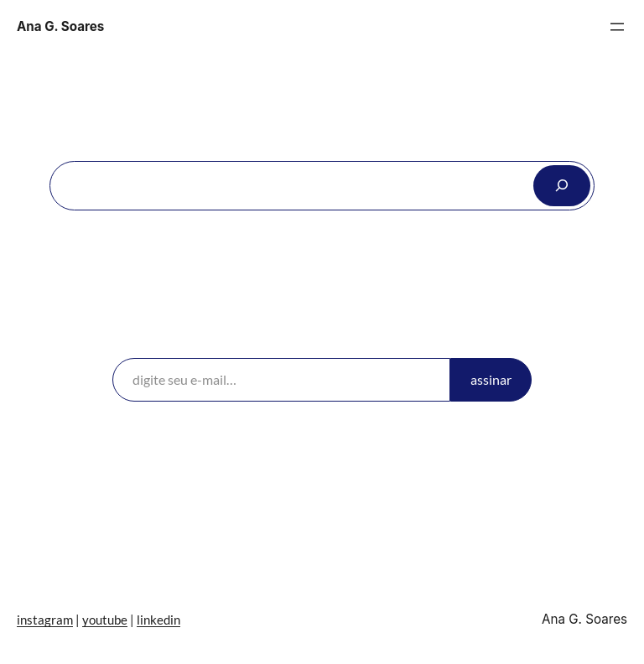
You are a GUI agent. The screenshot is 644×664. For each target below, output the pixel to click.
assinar (491, 379)
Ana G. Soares (60, 26)
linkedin (158, 620)
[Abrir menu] (617, 27)
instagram (45, 620)
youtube (105, 620)
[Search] (562, 185)
